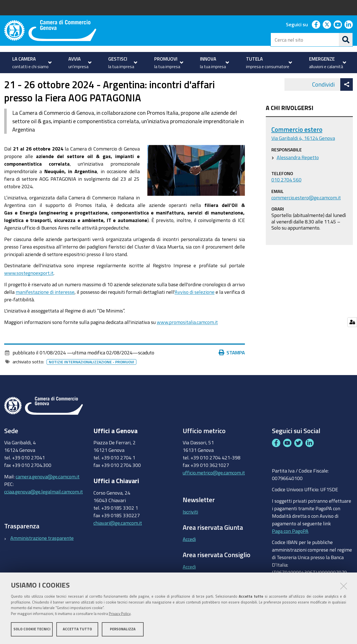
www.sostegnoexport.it (29, 289)
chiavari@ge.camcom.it (118, 538)
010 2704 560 (286, 195)
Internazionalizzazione (71, 79)
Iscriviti (190, 527)
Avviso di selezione (195, 307)
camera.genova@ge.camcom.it (48, 492)
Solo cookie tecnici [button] (32, 629)
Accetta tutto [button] (77, 629)
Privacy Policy (120, 614)
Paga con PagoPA (290, 547)
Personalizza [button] (123, 629)
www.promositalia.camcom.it (187, 338)
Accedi (189, 555)
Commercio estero (297, 145)
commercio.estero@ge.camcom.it (306, 213)
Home (8, 79)
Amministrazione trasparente (42, 554)
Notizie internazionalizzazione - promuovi (91, 378)
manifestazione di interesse (45, 307)
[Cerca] (346, 40)
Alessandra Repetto (298, 173)
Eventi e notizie (142, 79)
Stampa (232, 368)
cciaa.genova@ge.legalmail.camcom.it (44, 507)
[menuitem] (31, 63)
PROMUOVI (28, 79)
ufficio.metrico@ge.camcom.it (214, 488)
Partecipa (110, 79)
